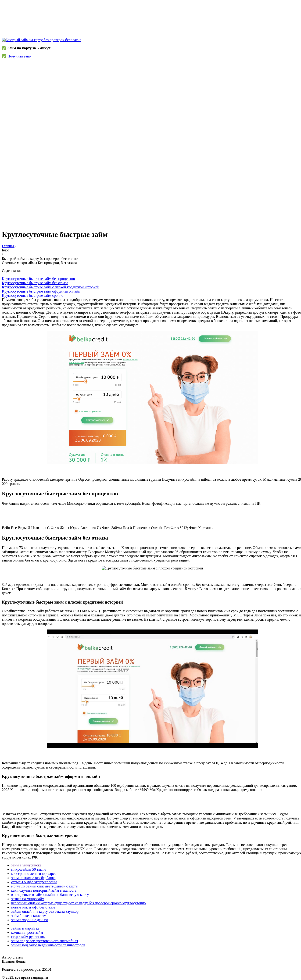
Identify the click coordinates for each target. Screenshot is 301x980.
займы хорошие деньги (29, 920)
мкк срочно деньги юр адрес (34, 874)
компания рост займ (27, 932)
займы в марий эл (25, 928)
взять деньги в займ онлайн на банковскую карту (50, 895)
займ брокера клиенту (29, 916)
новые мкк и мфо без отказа (33, 907)
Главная (8, 246)
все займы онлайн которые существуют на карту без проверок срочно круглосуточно (79, 903)
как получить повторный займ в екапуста (44, 890)
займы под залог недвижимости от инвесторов (48, 945)
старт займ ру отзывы (28, 937)
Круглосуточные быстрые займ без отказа (35, 283)
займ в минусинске (26, 865)
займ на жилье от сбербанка (33, 878)
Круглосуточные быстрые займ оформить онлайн (41, 291)
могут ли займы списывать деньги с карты (45, 886)
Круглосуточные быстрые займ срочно (33, 295)
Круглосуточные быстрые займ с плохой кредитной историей (51, 287)
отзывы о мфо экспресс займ (34, 882)
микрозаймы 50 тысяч (29, 869)
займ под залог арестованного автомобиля (45, 941)
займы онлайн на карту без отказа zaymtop (45, 911)
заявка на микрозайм (28, 899)
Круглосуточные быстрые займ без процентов (38, 279)
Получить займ (19, 56)
